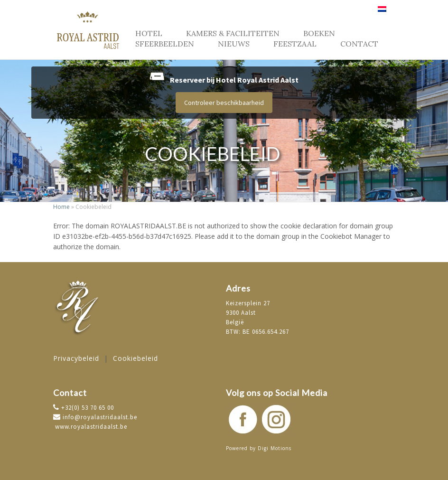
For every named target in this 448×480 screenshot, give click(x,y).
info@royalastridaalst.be (95, 417)
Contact (359, 44)
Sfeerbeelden (165, 44)
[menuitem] (382, 13)
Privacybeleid (76, 358)
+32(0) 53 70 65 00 (87, 408)
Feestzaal (295, 44)
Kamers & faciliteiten (233, 33)
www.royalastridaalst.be (90, 427)
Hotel (149, 33)
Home (61, 207)
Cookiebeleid (135, 358)
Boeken (319, 33)
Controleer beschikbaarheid (224, 103)
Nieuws (234, 44)
